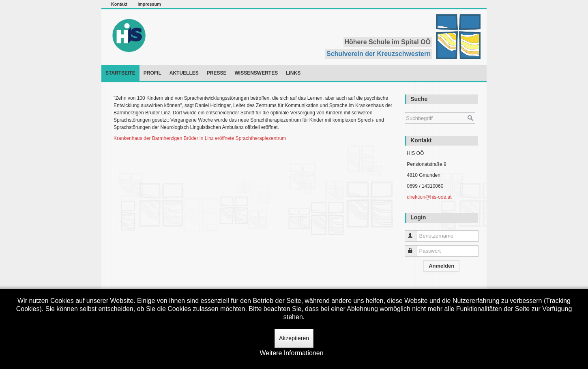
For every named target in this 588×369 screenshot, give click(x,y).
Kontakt (119, 4)
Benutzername (414, 233)
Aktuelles (184, 73)
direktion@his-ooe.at (429, 197)
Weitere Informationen (291, 353)
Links (293, 73)
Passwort (414, 248)
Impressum (149, 4)
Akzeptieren (294, 338)
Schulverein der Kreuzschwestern (379, 54)
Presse (217, 73)
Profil (152, 73)
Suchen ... (405, 108)
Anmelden (441, 266)
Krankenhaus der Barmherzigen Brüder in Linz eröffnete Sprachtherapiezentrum (200, 138)
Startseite (120, 73)
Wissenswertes (256, 73)
